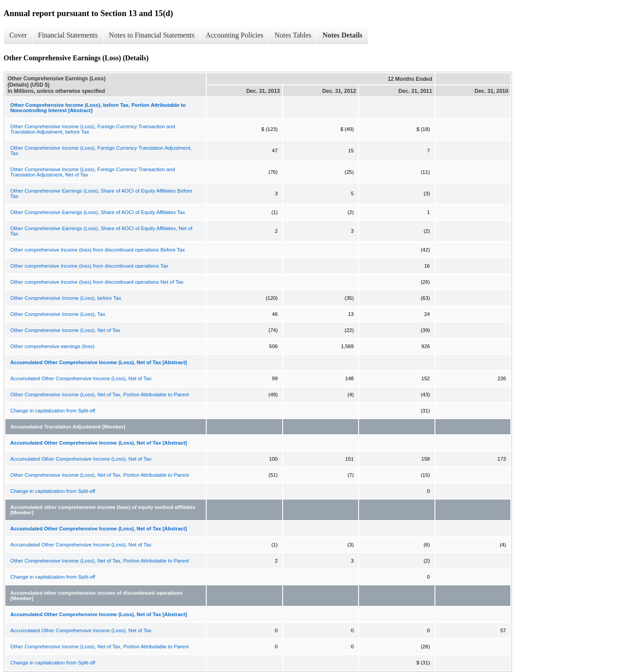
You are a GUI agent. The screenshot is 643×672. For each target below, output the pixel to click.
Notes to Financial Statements (152, 35)
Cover (18, 35)
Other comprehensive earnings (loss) (52, 346)
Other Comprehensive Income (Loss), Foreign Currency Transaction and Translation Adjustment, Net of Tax (93, 172)
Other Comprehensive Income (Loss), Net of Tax (65, 330)
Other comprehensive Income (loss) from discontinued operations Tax (89, 266)
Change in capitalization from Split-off (53, 411)
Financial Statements (68, 35)
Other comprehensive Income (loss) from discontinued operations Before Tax (98, 250)
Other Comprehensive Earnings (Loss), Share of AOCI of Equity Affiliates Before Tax (101, 193)
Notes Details (342, 35)
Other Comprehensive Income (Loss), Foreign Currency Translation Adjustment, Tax (101, 151)
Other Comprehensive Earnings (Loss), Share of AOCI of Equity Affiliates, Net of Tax (101, 231)
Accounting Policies (234, 35)
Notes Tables (293, 35)
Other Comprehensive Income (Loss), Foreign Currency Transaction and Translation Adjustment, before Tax (93, 129)
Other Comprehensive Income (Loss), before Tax (66, 298)
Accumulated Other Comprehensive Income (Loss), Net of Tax (81, 378)
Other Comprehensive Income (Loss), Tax (58, 314)
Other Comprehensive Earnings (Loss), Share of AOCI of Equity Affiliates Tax (98, 212)
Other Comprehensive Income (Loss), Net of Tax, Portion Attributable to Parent (100, 395)
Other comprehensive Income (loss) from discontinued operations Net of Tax (97, 282)
